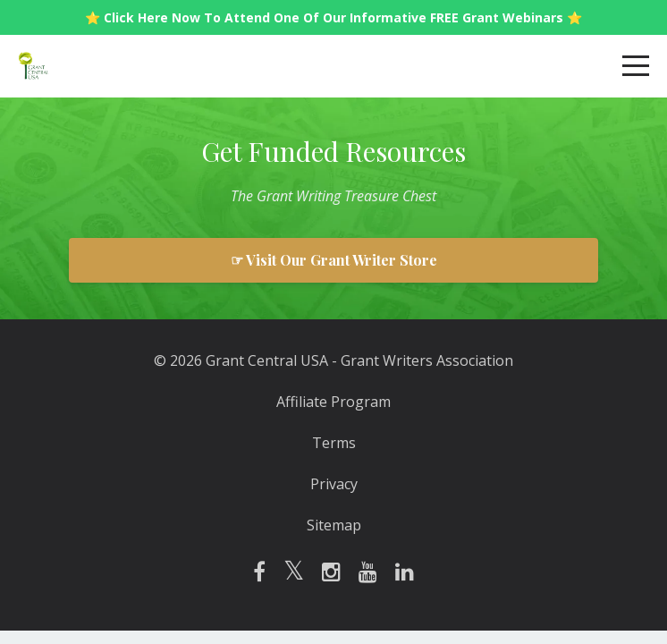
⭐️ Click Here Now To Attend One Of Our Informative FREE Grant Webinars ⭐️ (333, 17)
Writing (318, 196)
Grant (274, 196)
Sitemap (334, 525)
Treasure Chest (390, 196)
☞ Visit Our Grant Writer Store (334, 260)
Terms (334, 443)
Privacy (334, 484)
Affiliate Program (333, 402)
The (242, 196)
